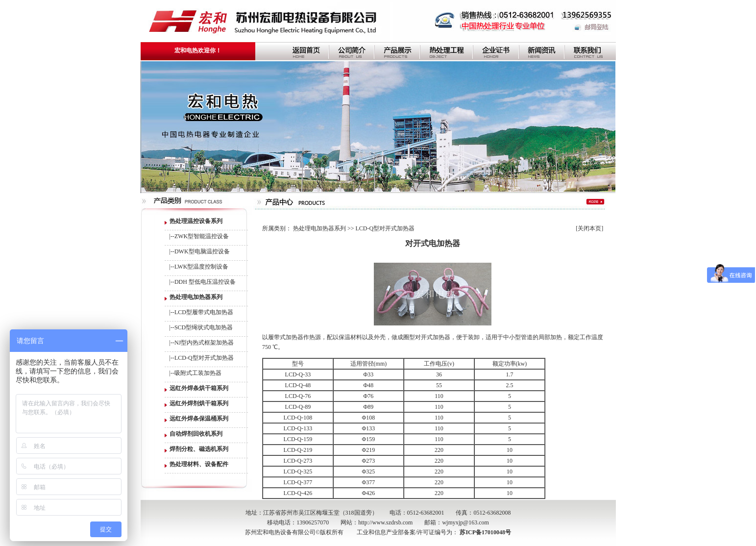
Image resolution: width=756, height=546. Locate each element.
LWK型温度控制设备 (201, 267)
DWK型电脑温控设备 (202, 251)
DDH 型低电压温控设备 (205, 282)
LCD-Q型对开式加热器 (204, 358)
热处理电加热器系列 (319, 228)
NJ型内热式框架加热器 (204, 343)
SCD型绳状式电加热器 (204, 327)
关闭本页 (589, 228)
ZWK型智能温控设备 (202, 236)
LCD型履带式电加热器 (204, 312)
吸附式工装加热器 (198, 373)
